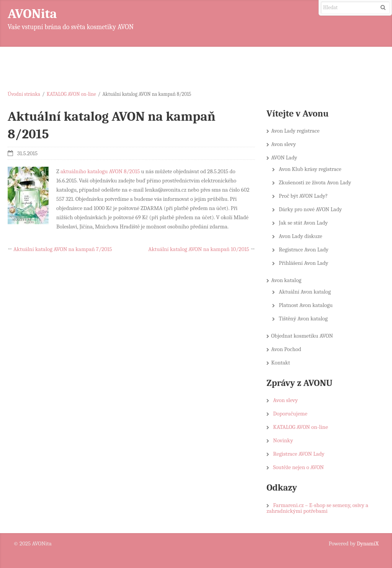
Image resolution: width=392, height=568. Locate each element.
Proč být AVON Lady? (303, 196)
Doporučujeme (290, 414)
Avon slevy (283, 144)
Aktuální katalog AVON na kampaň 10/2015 (199, 249)
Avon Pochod (286, 349)
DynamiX (368, 543)
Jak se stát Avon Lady (303, 223)
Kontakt (280, 363)
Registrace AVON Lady (299, 454)
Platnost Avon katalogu (306, 305)
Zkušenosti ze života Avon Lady (315, 182)
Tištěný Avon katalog (303, 318)
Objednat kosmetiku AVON (302, 336)
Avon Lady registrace (295, 131)
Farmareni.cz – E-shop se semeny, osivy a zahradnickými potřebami (317, 508)
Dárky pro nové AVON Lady (310, 209)
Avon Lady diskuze (300, 236)
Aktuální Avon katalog (305, 292)
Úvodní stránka (24, 94)
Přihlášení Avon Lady (303, 263)
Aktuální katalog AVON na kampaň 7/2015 (63, 249)
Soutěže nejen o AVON (298, 467)
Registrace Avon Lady (304, 250)
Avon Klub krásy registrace (310, 169)
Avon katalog (286, 280)
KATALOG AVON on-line (71, 94)
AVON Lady (284, 158)
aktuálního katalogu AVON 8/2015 (100, 171)
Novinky (283, 440)
